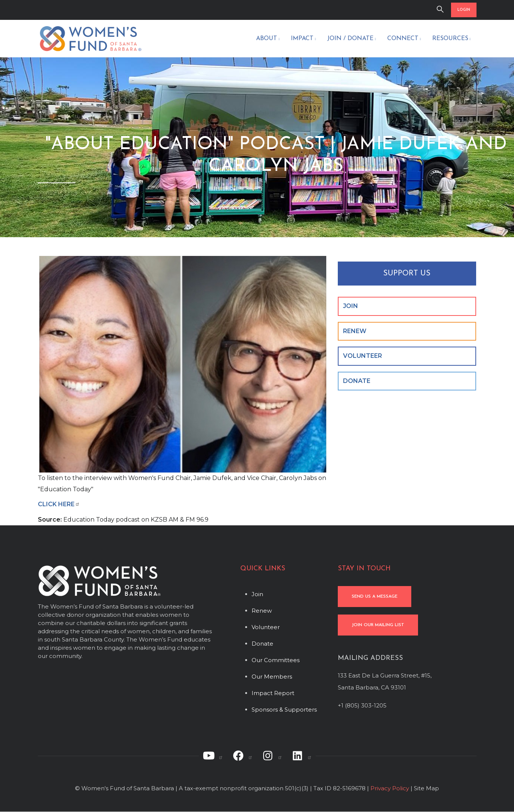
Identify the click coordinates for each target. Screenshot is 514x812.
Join (257, 594)
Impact (303, 39)
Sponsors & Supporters (284, 710)
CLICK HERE (59, 504)
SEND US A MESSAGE (375, 597)
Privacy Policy (390, 788)
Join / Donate (352, 39)
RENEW (355, 331)
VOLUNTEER (363, 356)
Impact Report (273, 693)
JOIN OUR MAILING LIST (378, 625)
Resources (452, 39)
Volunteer (266, 627)
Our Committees (276, 660)
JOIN (351, 306)
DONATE (357, 381)
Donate (262, 644)
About (268, 39)
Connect (404, 39)
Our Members (272, 677)
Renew (262, 611)
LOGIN (464, 10)
